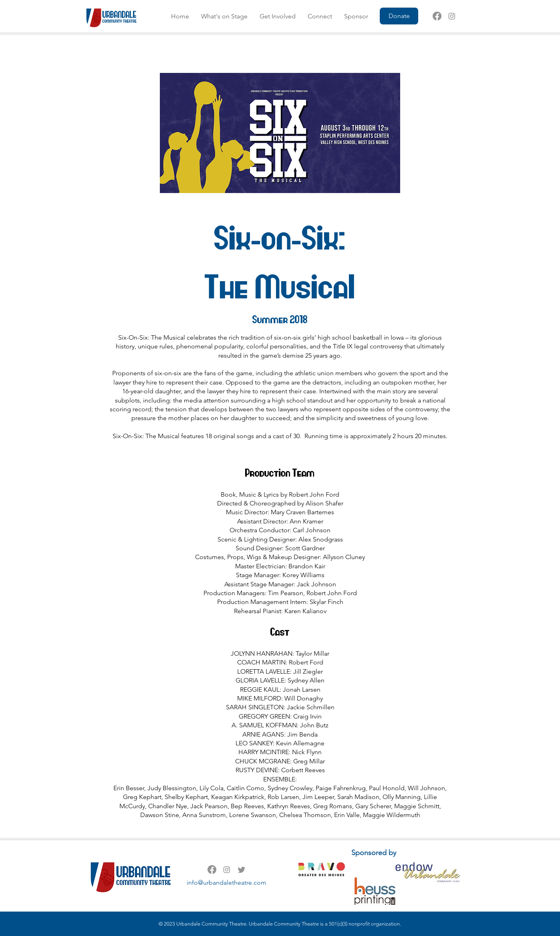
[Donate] (399, 16)
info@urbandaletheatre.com (227, 883)
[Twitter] (242, 870)
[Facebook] (437, 16)
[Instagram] (452, 16)
